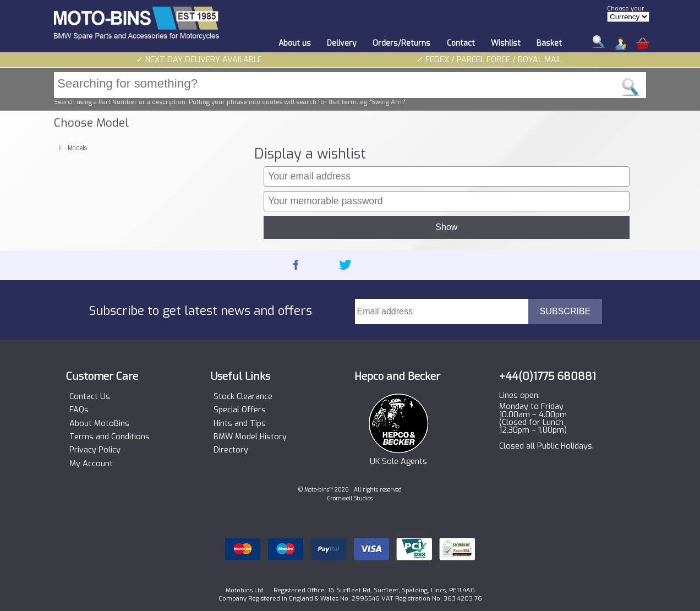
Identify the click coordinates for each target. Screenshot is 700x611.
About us (295, 43)
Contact (461, 43)
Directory (231, 450)
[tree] (149, 148)
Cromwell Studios (350, 498)
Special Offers (240, 410)
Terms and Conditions (110, 437)
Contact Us (90, 397)
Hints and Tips (240, 424)
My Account (91, 464)
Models (78, 148)
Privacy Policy (95, 450)
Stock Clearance (243, 397)
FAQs (79, 410)
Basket (549, 43)
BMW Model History (250, 437)
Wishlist (506, 43)
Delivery (342, 43)
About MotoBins (99, 424)
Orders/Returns (401, 43)
